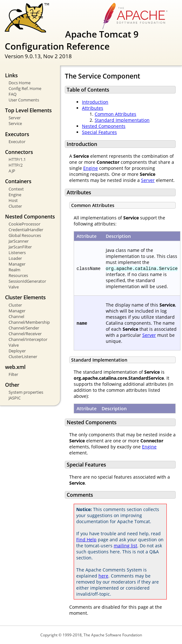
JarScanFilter (20, 247)
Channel (16, 316)
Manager (17, 264)
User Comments (24, 100)
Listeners (17, 253)
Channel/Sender (24, 328)
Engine (15, 195)
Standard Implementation (122, 120)
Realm (14, 270)
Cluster (15, 206)
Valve (14, 287)
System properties (26, 392)
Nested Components (104, 126)
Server (15, 118)
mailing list (125, 546)
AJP (12, 171)
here (103, 576)
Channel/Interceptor (28, 339)
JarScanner (19, 241)
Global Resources (25, 235)
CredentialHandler (26, 230)
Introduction (95, 102)
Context (16, 189)
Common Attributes (115, 114)
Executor (17, 142)
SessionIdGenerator (27, 281)
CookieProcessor (24, 224)
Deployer (17, 351)
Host (13, 200)
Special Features (99, 132)
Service (15, 123)
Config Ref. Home (25, 88)
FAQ (13, 94)
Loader (15, 258)
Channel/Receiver (25, 334)
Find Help (86, 540)
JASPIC (15, 398)
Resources (18, 275)
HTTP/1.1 (17, 159)
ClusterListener (23, 357)
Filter (13, 374)
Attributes (93, 108)
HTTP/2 (16, 165)
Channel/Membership (29, 322)
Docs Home (20, 83)
